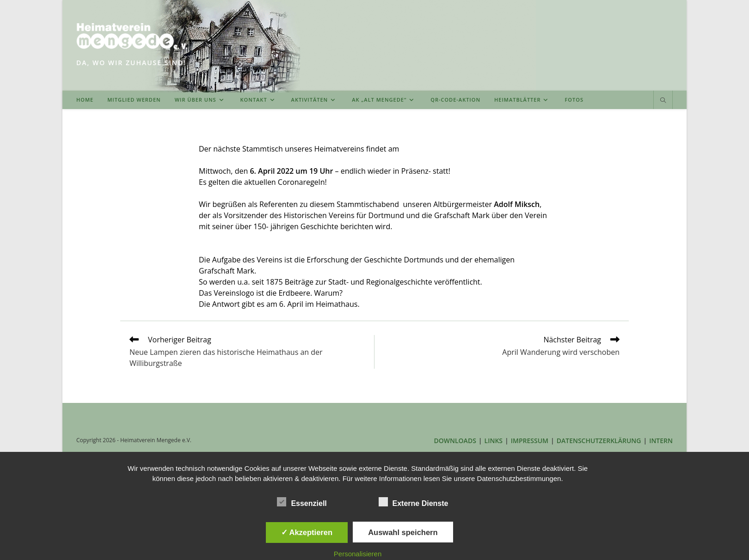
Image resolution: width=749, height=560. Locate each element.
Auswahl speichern (403, 532)
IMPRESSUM (530, 441)
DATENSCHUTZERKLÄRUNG (599, 441)
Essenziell (302, 502)
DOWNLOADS (455, 441)
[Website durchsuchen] (663, 101)
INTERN (661, 441)
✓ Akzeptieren (307, 532)
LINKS (494, 441)
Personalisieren (358, 554)
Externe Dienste (414, 502)
